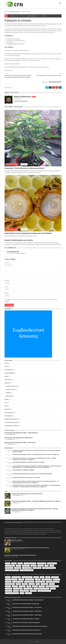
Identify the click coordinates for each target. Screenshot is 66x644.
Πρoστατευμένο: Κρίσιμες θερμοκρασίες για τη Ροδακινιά (27, 630)
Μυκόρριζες (7, 409)
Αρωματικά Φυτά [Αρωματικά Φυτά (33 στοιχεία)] (42, 563)
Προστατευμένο (8, 416)
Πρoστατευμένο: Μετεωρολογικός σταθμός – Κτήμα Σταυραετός (21, 433)
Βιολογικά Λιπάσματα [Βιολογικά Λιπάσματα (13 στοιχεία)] (18, 582)
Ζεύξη (6, 406)
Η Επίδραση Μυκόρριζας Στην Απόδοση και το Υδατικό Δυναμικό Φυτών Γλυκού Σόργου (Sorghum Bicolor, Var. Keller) (37, 451)
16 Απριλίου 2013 (17, 512)
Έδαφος (7, 399)
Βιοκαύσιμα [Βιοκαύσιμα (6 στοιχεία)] (57, 579)
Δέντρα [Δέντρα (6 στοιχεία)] (19, 584)
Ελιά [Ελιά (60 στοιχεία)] (47, 566)
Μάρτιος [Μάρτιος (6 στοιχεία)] (35, 586)
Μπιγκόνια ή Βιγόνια (17, 540)
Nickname (7, 280)
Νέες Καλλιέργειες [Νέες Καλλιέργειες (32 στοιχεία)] (27, 568)
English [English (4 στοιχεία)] (8, 563)
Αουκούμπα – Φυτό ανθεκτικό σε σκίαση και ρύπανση (24, 168)
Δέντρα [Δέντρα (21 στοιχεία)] (19, 566)
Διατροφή (8, 393)
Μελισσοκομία (9, 396)
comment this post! (20, 253)
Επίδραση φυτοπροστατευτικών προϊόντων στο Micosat (27, 477)
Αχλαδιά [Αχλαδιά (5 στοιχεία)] (38, 579)
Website (7, 293)
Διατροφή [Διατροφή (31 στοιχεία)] (41, 566)
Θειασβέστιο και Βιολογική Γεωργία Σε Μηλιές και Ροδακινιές (20, 555)
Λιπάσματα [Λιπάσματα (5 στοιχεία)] (22, 586)
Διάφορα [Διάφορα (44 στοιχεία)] (34, 566)
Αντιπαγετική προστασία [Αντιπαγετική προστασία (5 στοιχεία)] (12, 579)
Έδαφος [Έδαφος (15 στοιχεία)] (14, 563)
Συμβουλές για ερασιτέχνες (14, 12)
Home (6, 12)
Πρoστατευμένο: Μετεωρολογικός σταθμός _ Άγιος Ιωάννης (20, 442)
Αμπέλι (6, 366)
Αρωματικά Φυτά (9, 370)
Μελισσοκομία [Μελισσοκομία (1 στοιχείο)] (9, 568)
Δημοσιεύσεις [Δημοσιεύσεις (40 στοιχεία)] (26, 566)
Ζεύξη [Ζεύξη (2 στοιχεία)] (52, 566)
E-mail (6, 287)
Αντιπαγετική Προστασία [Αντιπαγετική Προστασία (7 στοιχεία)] (30, 563)
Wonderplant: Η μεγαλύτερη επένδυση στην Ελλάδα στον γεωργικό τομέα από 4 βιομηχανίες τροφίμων (18, 76)
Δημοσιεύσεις (8, 380)
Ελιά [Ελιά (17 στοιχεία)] (38, 584)
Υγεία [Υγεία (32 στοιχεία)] (22, 593)
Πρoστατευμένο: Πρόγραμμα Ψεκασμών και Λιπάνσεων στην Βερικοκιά (30, 626)
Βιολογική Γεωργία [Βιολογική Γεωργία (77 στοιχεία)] (40, 582)
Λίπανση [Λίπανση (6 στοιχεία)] (8, 586)
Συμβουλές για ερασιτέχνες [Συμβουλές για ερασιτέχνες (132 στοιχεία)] (49, 568)
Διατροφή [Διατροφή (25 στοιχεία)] (32, 584)
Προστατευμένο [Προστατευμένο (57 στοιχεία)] (37, 568)
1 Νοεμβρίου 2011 (14, 16)
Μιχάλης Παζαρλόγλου (31, 16)
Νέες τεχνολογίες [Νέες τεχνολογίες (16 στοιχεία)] (28, 589)
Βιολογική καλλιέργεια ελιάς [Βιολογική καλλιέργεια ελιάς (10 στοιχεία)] (53, 582)
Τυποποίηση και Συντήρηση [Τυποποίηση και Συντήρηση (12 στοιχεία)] (27, 570)
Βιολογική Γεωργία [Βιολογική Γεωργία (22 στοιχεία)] (52, 563)
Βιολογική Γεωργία (10, 389)
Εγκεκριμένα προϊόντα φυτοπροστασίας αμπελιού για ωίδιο (27, 634)
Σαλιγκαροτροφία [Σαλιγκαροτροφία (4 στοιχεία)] (25, 591)
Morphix (37, 642)
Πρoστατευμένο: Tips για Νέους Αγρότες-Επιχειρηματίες (26, 622)
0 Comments (24, 164)
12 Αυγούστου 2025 (11, 439)
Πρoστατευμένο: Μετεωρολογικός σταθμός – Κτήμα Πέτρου (27, 611)
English (6, 363)
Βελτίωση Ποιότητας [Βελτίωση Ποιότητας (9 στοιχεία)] (47, 579)
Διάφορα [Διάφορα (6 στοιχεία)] (25, 584)
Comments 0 (23, 16)
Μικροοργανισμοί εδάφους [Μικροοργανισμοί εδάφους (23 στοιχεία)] (53, 586)
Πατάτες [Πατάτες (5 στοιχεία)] (53, 589)
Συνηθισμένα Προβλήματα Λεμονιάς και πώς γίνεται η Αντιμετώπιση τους (30, 548)
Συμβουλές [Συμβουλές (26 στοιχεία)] (34, 591)
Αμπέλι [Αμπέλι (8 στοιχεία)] (48, 577)
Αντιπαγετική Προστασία (12, 386)
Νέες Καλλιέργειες (9, 412)
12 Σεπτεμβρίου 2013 (18, 495)
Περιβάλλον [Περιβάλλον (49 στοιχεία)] (9, 591)
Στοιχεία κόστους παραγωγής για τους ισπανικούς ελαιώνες (27, 494)
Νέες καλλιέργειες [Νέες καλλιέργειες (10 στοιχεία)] (18, 589)
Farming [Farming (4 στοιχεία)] (8, 577)
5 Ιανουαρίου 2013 (17, 542)
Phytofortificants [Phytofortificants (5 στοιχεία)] (16, 577)
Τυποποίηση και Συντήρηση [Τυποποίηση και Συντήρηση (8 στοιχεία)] (12, 593)
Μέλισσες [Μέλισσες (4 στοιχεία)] (42, 586)
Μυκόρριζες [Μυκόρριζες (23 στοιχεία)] (9, 589)
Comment (7, 263)
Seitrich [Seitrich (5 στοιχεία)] (36, 577)
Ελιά (6, 403)
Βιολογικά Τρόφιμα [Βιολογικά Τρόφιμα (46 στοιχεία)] (29, 582)
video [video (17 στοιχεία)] (42, 577)
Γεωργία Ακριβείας (9, 373)
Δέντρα (6, 376)
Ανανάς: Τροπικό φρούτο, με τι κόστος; (19, 240)
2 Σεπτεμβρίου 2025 (11, 434)
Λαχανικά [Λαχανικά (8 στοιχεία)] (15, 586)
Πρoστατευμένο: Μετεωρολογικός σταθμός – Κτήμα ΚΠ (26, 619)
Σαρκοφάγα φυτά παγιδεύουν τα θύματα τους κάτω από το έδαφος (29, 462)
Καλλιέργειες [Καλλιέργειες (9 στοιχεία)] (45, 584)
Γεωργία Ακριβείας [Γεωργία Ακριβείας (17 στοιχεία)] (10, 584)
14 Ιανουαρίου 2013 (11, 557)
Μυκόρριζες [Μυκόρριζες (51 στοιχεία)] (18, 568)
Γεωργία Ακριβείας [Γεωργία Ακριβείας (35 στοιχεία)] (10, 566)
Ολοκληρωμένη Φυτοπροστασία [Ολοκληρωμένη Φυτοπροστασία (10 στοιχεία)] (42, 589)
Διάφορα (7, 383)
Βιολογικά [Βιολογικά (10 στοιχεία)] (8, 582)
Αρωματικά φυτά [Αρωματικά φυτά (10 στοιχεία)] (30, 579)
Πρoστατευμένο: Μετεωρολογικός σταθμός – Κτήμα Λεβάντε (27, 615)
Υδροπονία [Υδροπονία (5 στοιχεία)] (29, 593)
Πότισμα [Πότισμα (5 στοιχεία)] (16, 591)
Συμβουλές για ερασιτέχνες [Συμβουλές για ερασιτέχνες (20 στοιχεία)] (45, 591)
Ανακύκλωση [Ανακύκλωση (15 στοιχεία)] (55, 577)
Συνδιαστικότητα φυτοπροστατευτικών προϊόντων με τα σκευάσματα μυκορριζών (32, 474)
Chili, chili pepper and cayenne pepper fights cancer (49, 75)
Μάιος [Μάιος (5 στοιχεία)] (29, 586)
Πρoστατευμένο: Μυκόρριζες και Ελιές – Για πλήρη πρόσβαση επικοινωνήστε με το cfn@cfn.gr (36, 454)
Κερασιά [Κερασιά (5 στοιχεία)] (52, 584)
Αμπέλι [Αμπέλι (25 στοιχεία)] (21, 563)
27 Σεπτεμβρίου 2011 (18, 549)
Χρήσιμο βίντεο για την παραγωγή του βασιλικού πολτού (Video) (28, 233)
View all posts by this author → (21, 101)
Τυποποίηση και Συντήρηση (11, 426)
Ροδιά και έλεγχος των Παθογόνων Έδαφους (24, 470)
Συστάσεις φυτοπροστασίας (11, 422)
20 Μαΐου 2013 (16, 503)
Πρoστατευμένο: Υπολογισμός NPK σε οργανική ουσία (19, 438)
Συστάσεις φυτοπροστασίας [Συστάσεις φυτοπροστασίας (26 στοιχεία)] (12, 570)
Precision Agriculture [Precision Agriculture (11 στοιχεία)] (27, 577)
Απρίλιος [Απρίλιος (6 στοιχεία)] (22, 579)
